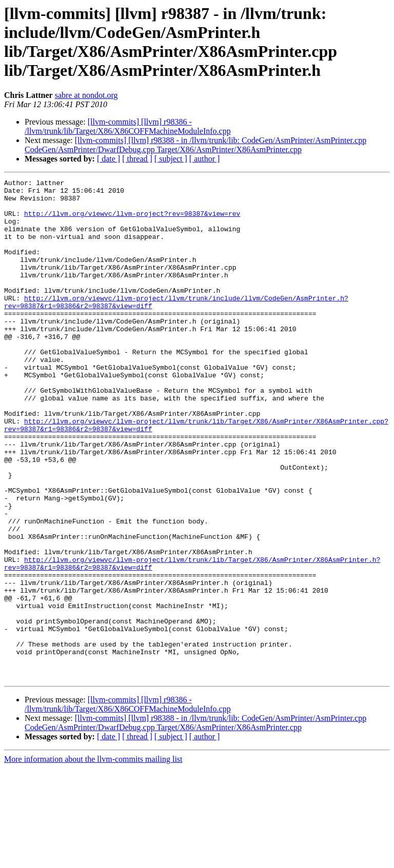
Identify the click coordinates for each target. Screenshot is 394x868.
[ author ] (205, 159)
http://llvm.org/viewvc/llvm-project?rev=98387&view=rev (132, 221)
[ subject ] (171, 159)
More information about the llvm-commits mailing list (93, 859)
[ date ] (109, 159)
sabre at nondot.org (86, 95)
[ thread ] (137, 159)
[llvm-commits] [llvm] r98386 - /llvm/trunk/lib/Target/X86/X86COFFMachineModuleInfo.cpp (128, 126)
